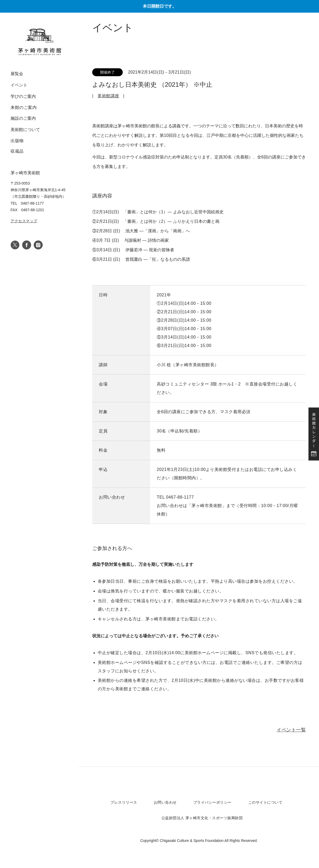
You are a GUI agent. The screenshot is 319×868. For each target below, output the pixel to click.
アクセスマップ (24, 221)
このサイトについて (265, 802)
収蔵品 (17, 151)
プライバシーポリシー (212, 802)
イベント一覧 (291, 730)
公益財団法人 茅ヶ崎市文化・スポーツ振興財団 (202, 818)
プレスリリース (124, 802)
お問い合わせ (165, 802)
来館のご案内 (24, 107)
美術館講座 (108, 96)
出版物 (17, 141)
